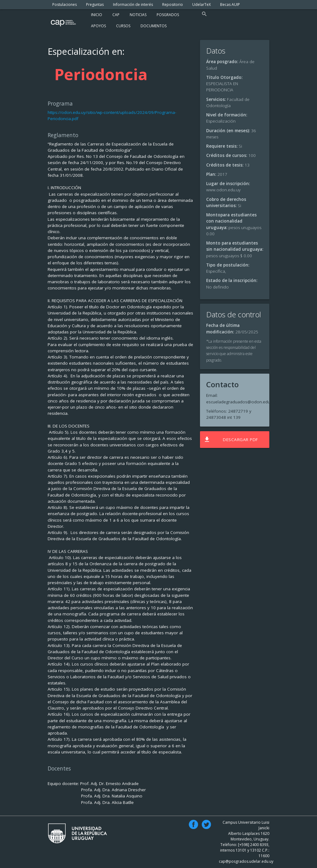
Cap (116, 15)
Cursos (123, 26)
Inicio (97, 15)
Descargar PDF (231, 440)
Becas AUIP (230, 4)
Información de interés (133, 4)
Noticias (138, 15)
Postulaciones (65, 4)
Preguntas (95, 4)
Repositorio (173, 4)
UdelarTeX (202, 4)
